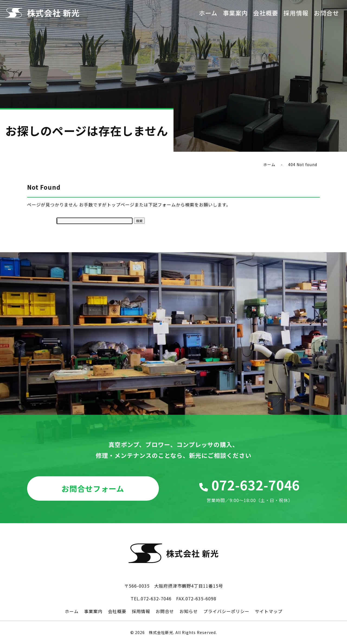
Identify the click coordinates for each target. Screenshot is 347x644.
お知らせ (189, 611)
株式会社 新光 (53, 13)
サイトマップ (269, 611)
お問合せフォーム (93, 488)
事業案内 (235, 13)
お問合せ (326, 13)
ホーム (208, 13)
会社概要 (266, 13)
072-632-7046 (250, 490)
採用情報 (296, 13)
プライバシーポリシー (226, 611)
